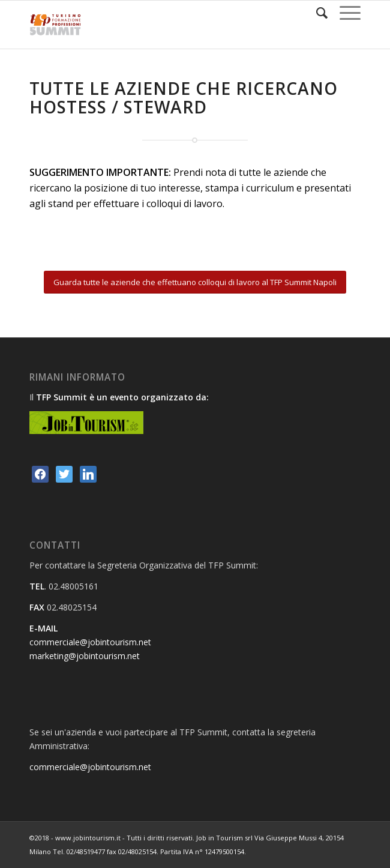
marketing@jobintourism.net (85, 656)
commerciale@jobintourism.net (90, 642)
